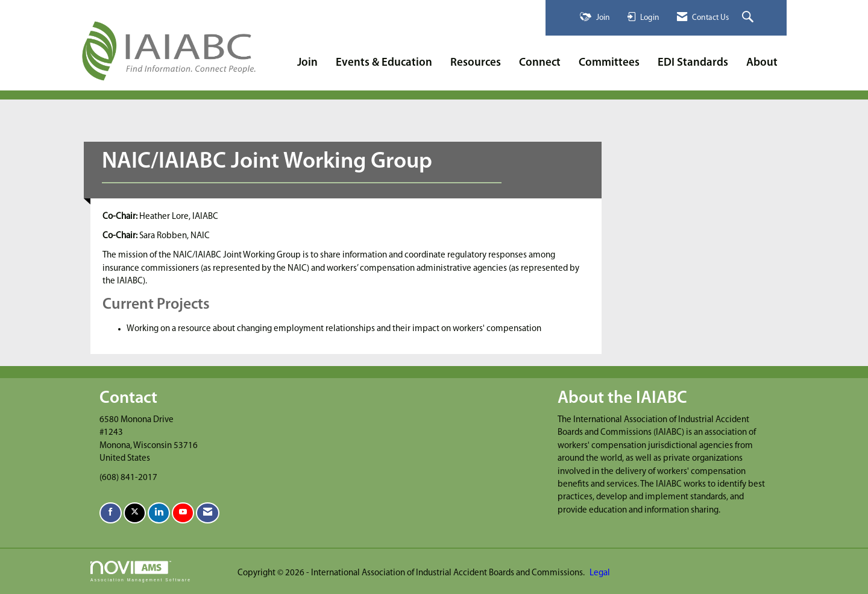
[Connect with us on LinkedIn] (159, 513)
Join (307, 63)
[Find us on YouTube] (183, 513)
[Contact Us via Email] (208, 513)
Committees (609, 63)
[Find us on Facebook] (111, 513)
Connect (540, 63)
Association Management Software (141, 572)
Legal (600, 573)
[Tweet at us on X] (135, 513)
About (762, 63)
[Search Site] (749, 18)
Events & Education (384, 63)
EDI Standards (693, 63)
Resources (476, 63)
